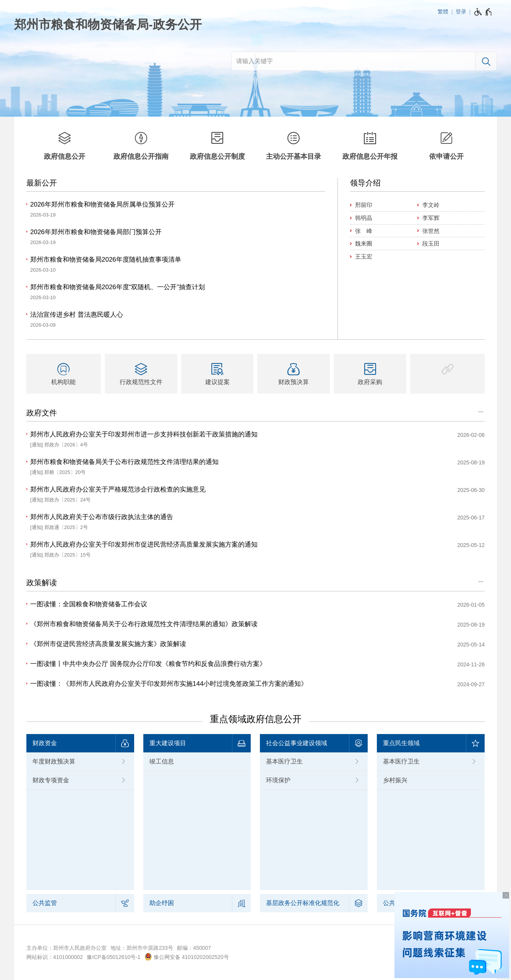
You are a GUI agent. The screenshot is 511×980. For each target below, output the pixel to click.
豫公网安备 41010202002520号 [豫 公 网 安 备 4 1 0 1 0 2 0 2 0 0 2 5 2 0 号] (187, 957)
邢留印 (364, 205)
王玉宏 (364, 256)
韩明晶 (364, 218)
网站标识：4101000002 (55, 957)
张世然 (431, 231)
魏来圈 (364, 243)
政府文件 (42, 413)
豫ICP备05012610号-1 (114, 957)
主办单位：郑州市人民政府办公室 (67, 948)
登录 (461, 11)
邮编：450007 (194, 948)
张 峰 (364, 231)
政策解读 (42, 583)
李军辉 (431, 218)
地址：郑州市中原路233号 (142, 948)
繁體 (443, 11)
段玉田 (431, 243)
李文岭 (431, 205)
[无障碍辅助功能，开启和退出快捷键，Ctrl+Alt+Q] (483, 12)
